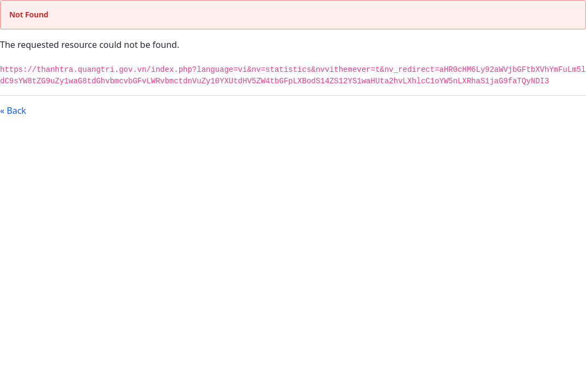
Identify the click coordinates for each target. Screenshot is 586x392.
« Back (13, 111)
